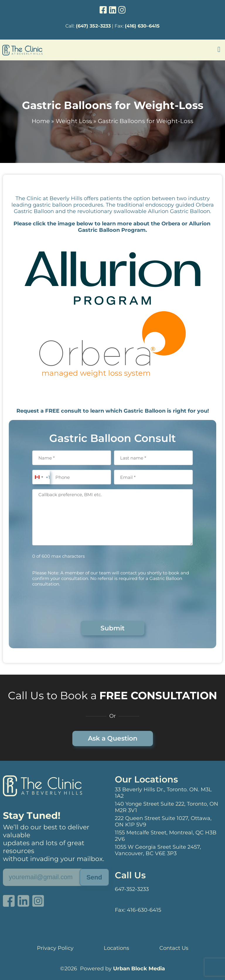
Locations (116, 948)
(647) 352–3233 (93, 26)
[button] (219, 50)
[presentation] (77, 603)
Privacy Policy (55, 948)
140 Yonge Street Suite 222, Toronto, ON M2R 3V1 (167, 807)
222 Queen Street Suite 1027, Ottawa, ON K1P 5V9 (163, 821)
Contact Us (174, 948)
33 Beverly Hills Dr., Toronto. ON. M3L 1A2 (163, 793)
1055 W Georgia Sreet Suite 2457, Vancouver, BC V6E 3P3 (158, 850)
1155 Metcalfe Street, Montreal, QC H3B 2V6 (166, 836)
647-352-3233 (132, 889)
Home (41, 121)
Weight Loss (74, 121)
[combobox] (41, 477)
